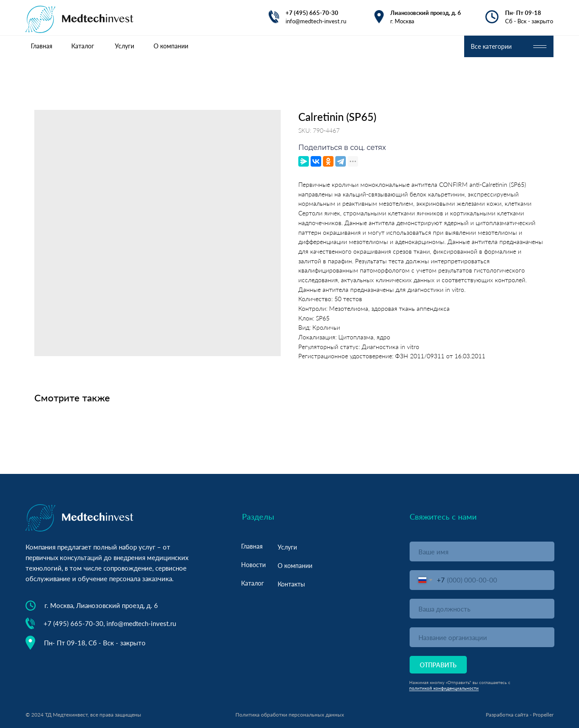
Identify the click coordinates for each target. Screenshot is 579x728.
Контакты (291, 584)
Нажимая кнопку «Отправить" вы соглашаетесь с (460, 682)
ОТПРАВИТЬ (438, 665)
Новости (253, 565)
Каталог (253, 583)
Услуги (287, 547)
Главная (252, 546)
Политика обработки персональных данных (290, 715)
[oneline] (482, 609)
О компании (295, 566)
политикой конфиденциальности (444, 688)
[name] (482, 551)
